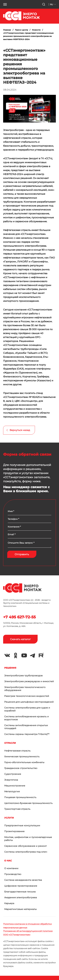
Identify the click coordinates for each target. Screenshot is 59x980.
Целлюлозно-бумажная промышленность (28, 803)
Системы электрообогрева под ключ (26, 852)
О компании (11, 868)
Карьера (9, 903)
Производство (13, 874)
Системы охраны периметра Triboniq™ (27, 734)
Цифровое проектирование (21, 886)
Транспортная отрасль (17, 809)
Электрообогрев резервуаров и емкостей (29, 681)
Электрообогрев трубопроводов (23, 676)
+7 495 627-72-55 (19, 617)
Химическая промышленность (22, 756)
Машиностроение (15, 786)
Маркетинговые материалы (20, 909)
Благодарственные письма (20, 892)
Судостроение (13, 774)
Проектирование (14, 831)
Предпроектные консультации (22, 825)
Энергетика (11, 780)
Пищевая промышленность (20, 797)
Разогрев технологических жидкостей (27, 696)
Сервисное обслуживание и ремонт (25, 846)
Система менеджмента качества (23, 880)
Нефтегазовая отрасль (17, 751)
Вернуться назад (20, 430)
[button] (5, 4)
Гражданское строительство (21, 768)
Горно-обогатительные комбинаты (24, 762)
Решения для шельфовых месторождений (29, 702)
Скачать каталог (20, 639)
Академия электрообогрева (21, 897)
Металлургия (12, 791)
